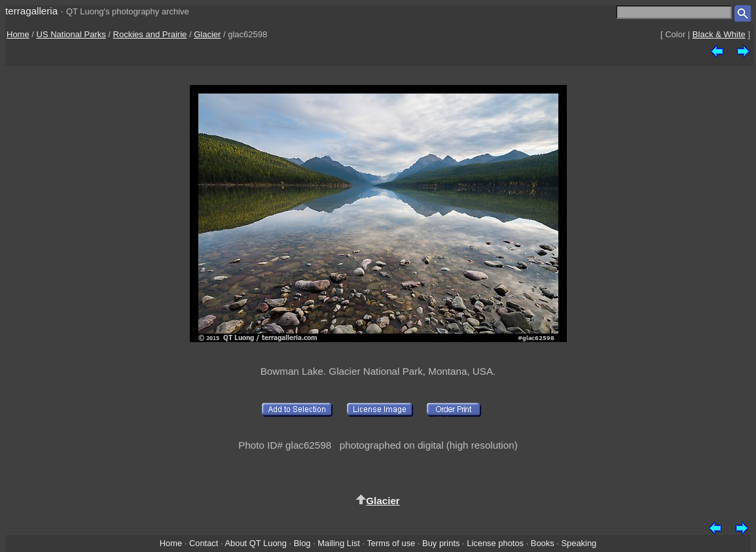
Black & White (719, 34)
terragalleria (31, 11)
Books (543, 543)
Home (18, 34)
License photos (495, 543)
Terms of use (391, 543)
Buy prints (441, 543)
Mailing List (339, 543)
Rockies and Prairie (150, 34)
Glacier (207, 34)
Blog (302, 543)
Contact (204, 543)
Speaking (579, 543)
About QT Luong (255, 543)
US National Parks (71, 34)
